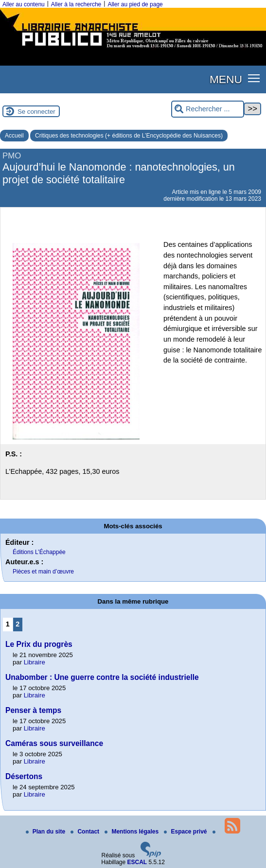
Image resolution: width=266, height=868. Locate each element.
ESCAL (137, 862)
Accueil (14, 136)
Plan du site (46, 832)
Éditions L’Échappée (39, 552)
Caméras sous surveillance (54, 743)
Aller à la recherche (76, 4)
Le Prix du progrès (39, 644)
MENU (226, 79)
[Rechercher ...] (208, 109)
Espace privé (186, 832)
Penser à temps (33, 710)
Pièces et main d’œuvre (43, 572)
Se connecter (36, 112)
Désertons (24, 776)
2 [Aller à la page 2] (18, 624)
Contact (86, 832)
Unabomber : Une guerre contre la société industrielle (102, 677)
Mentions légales (132, 832)
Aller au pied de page (135, 4)
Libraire (35, 662)
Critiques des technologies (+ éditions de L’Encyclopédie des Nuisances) (129, 136)
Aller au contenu (24, 4)
